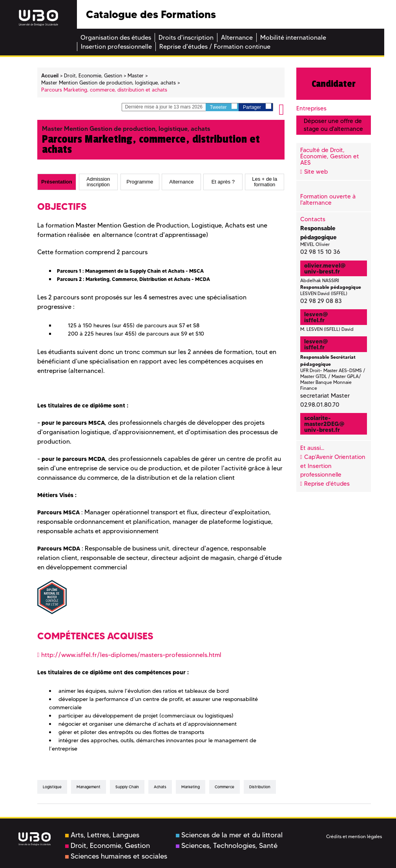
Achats (160, 787)
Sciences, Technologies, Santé (227, 846)
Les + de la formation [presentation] (265, 182)
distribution (260, 787)
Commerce (224, 787)
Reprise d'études (327, 484)
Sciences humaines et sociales (116, 856)
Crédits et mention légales (354, 836)
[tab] (57, 182)
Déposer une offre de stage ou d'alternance (333, 125)
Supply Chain (127, 787)
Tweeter (224, 107)
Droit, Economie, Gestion (108, 846)
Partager (257, 107)
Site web (316, 172)
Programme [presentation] (140, 182)
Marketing (191, 787)
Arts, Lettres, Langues (102, 835)
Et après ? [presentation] (223, 182)
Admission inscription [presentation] (98, 182)
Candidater (334, 84)
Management (89, 787)
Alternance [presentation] (181, 182)
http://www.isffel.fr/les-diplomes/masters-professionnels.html (131, 655)
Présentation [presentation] (57, 182)
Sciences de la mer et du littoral (229, 835)
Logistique (52, 787)
